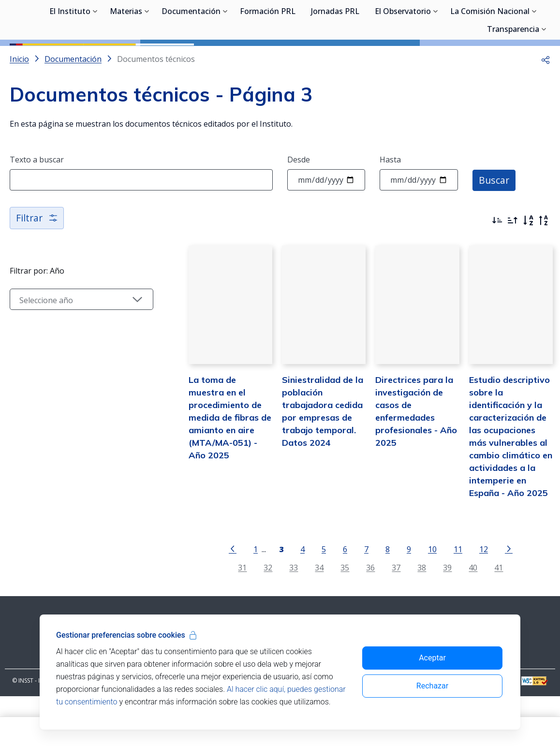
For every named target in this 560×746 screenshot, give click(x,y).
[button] (545, 102)
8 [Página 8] (379, 599)
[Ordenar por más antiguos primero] (513, 264)
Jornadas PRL (335, 58)
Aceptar (432, 658)
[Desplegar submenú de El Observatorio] (436, 57)
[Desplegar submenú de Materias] (147, 57)
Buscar (494, 223)
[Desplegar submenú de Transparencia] (544, 75)
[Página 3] (273, 598)
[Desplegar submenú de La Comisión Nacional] (534, 57)
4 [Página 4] (294, 599)
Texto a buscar (37, 203)
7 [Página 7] (358, 599)
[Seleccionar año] (74, 343)
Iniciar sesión (514, 22)
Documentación (191, 58)
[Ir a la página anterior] (224, 598)
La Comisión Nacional (490, 58)
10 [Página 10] (424, 599)
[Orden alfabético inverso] (544, 264)
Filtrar (37, 261)
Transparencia (513, 76)
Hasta (390, 203)
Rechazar (432, 686)
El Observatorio (403, 58)
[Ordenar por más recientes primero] (497, 264)
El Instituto (70, 58)
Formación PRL (268, 58)
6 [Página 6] (337, 599)
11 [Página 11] (450, 599)
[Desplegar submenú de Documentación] (225, 57)
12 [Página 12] (475, 599)
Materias (126, 58)
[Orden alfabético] (528, 264)
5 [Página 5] (316, 599)
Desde (299, 203)
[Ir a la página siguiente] (501, 598)
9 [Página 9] (401, 599)
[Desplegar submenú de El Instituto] (95, 57)
